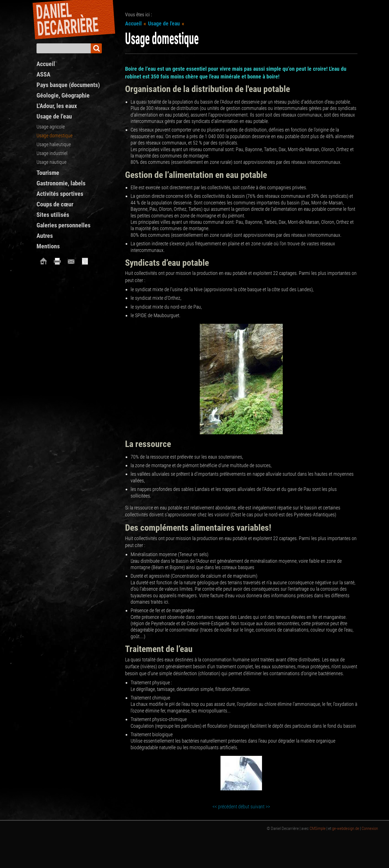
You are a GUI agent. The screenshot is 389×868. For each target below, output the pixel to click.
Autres (45, 236)
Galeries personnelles (63, 225)
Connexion (370, 828)
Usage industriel (52, 153)
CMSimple (318, 828)
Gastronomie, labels (61, 183)
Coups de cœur (55, 204)
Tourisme (48, 173)
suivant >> (260, 807)
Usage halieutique (54, 144)
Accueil (133, 23)
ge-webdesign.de (346, 828)
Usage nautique (51, 162)
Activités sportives (60, 194)
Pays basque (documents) (68, 85)
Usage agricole (51, 127)
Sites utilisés (53, 215)
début (244, 807)
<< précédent (225, 807)
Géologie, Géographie (63, 95)
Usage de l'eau (164, 23)
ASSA (43, 74)
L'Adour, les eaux (57, 106)
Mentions (48, 246)
